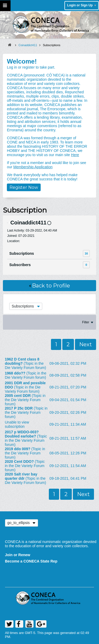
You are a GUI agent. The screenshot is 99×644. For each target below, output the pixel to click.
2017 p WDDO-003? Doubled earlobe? (22, 434)
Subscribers (20, 265)
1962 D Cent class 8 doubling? (22, 361)
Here (75, 155)
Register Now (24, 187)
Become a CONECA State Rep (31, 561)
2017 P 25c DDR (19, 408)
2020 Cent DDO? (19, 462)
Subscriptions (22, 253)
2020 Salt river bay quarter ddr (21, 476)
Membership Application (33, 167)
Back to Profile (49, 286)
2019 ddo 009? (18, 449)
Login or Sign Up (82, 5)
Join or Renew (18, 555)
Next (86, 344)
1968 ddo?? (15, 373)
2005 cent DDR (18, 396)
